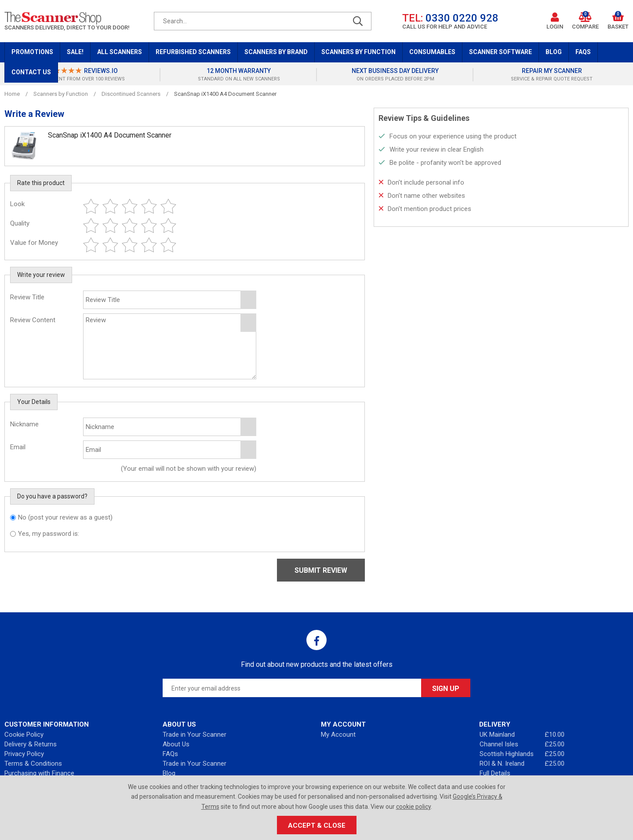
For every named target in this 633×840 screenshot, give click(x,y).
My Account (338, 735)
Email (18, 447)
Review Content (33, 320)
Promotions (32, 52)
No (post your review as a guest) (65, 517)
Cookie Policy (24, 735)
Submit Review (321, 570)
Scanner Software (500, 52)
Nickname (24, 424)
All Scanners (120, 52)
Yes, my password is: (49, 534)
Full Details (495, 773)
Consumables (432, 52)
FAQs (583, 52)
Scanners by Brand (276, 52)
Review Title (27, 297)
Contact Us (31, 72)
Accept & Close (317, 825)
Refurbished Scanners (193, 52)
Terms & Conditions (33, 764)
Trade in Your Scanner (195, 735)
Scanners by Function (358, 52)
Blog (554, 52)
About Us (176, 744)
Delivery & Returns (31, 744)
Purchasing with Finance (39, 773)
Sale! (75, 52)
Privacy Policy (24, 754)
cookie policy (413, 807)
